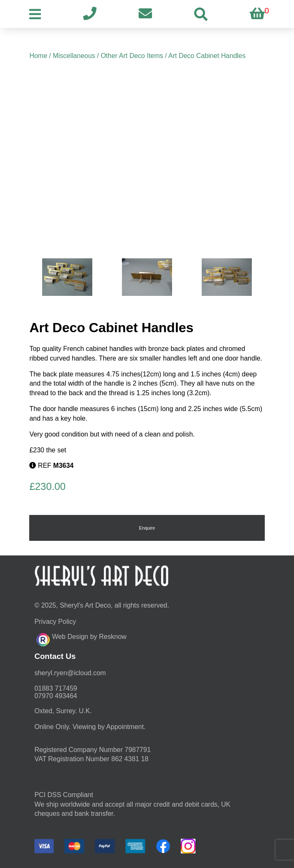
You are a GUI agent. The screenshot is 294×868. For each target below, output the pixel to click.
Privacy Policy (55, 622)
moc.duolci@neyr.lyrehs (70, 673)
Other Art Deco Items (132, 56)
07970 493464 (56, 696)
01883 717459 (56, 688)
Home (38, 56)
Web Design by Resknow (81, 638)
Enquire (147, 528)
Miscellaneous (74, 56)
